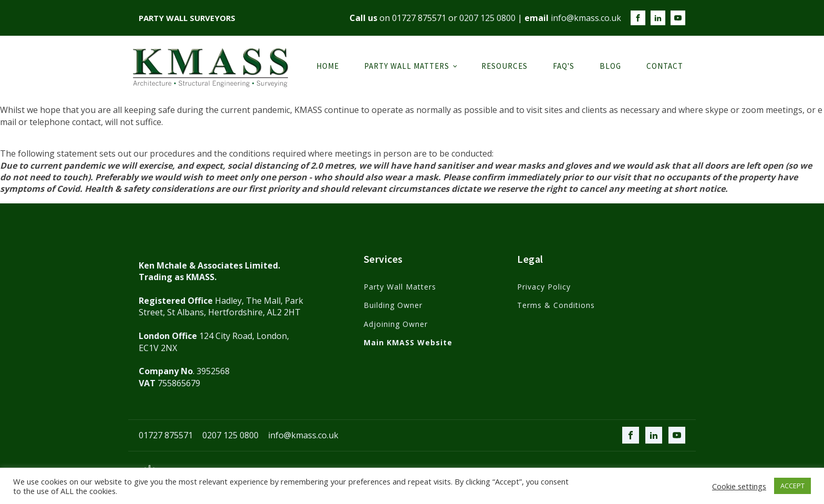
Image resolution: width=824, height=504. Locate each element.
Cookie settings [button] (739, 486)
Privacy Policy (544, 287)
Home (328, 66)
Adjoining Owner (396, 324)
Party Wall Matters (407, 66)
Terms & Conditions (556, 305)
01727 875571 (419, 18)
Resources (504, 66)
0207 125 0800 (487, 18)
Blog (610, 66)
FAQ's (564, 66)
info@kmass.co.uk (586, 18)
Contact (665, 66)
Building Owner (393, 305)
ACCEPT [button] (792, 486)
